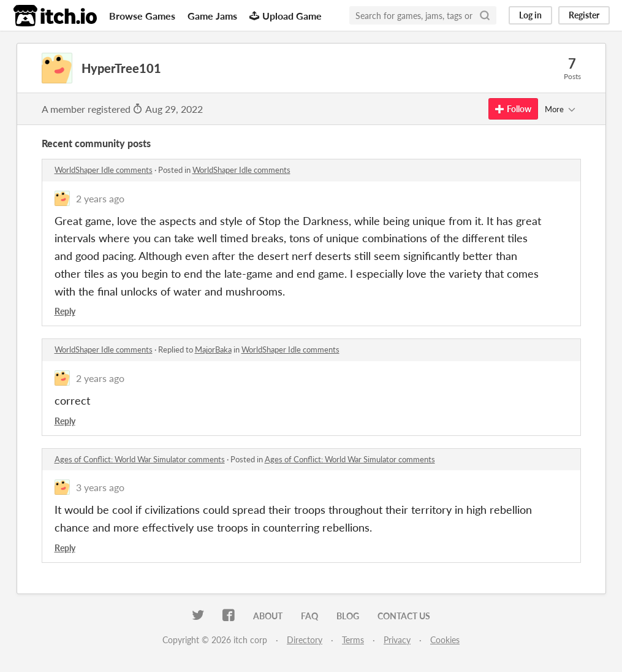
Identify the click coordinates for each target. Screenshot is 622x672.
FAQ (309, 616)
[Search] (485, 15)
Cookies (445, 640)
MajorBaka (213, 349)
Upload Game (286, 16)
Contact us (404, 616)
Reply (65, 311)
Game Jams (212, 16)
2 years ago (100, 198)
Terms (353, 640)
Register (584, 15)
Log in (530, 15)
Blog (348, 616)
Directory (305, 640)
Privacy (397, 640)
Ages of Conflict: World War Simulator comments (140, 459)
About (268, 616)
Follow (513, 109)
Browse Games (142, 16)
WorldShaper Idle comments (104, 170)
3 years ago (100, 487)
